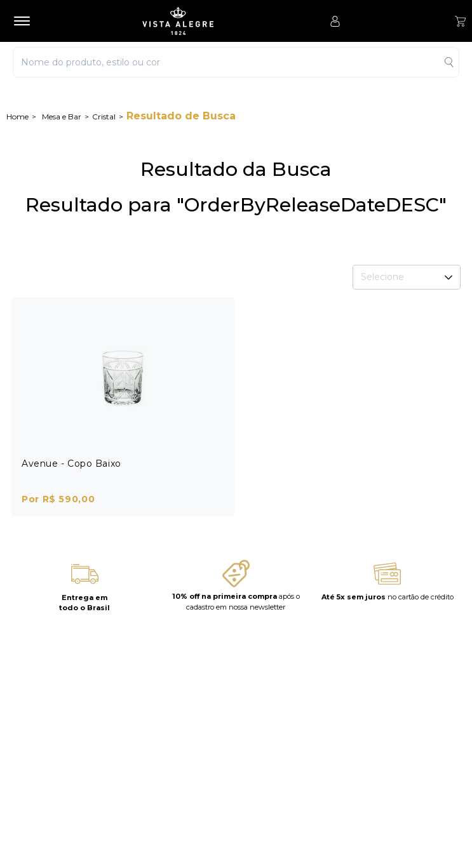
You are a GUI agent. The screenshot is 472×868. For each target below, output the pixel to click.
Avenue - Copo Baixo (71, 464)
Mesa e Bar (62, 117)
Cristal (104, 117)
